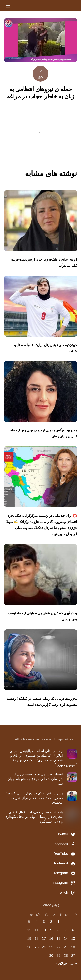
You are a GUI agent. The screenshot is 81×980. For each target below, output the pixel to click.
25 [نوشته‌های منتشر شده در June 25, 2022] (37, 947)
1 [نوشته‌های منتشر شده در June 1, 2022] (58, 922)
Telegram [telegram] (65, 873)
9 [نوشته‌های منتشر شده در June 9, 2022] (51, 930)
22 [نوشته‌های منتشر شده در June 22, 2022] (58, 947)
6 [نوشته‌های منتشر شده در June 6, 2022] (73, 930)
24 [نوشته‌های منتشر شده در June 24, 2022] (44, 947)
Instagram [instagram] (65, 883)
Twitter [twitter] (67, 834)
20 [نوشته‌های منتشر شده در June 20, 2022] (73, 947)
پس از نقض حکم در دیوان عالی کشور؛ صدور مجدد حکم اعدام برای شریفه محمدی (34, 798)
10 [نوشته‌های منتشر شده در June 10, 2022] (44, 930)
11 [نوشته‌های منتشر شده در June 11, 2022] (37, 930)
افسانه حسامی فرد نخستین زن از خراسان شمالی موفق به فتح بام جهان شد (35, 779)
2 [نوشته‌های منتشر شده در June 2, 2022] (51, 922)
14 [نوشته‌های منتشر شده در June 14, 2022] (66, 939)
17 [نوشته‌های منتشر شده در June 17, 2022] (44, 939)
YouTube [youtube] (66, 854)
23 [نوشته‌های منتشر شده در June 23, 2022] (51, 947)
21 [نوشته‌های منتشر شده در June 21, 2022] (66, 947)
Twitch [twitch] (67, 892)
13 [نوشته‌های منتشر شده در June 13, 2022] (73, 939)
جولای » (61, 963)
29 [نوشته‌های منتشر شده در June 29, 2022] (58, 956)
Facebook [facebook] (65, 844)
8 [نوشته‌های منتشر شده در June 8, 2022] (58, 930)
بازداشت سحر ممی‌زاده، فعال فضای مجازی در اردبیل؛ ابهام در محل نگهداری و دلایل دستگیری (34, 817)
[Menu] (8, 5)
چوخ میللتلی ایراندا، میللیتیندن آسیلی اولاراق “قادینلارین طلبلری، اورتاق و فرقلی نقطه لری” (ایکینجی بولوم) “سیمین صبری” (43, 758)
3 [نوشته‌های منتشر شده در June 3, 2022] (44, 922)
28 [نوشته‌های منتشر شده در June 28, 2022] (66, 956)
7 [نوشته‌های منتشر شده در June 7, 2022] (66, 930)
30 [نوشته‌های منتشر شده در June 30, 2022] (51, 956)
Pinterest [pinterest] (65, 863)
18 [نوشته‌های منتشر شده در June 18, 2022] (37, 939)
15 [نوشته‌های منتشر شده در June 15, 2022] (58, 939)
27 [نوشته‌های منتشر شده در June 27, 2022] (73, 956)
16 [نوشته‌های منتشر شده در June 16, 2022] (51, 939)
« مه (73, 963)
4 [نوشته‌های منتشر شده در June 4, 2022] (37, 922)
